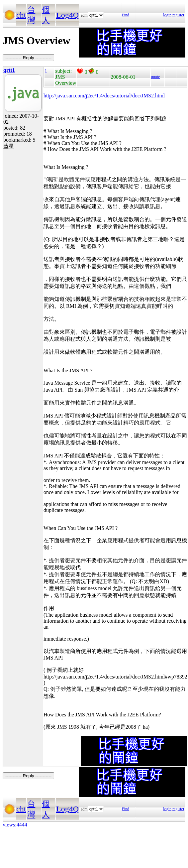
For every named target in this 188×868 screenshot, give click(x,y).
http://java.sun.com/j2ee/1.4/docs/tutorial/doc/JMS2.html (104, 96)
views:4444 (15, 825)
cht (21, 15)
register (178, 15)
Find (126, 15)
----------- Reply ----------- (28, 58)
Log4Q (67, 15)
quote (156, 77)
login (167, 15)
